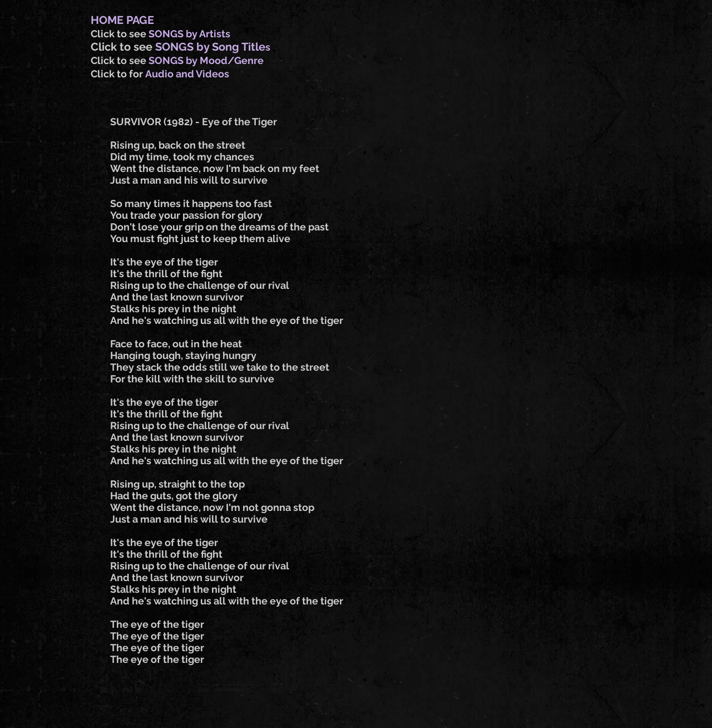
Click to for (118, 74)
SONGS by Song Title (210, 47)
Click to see (120, 34)
